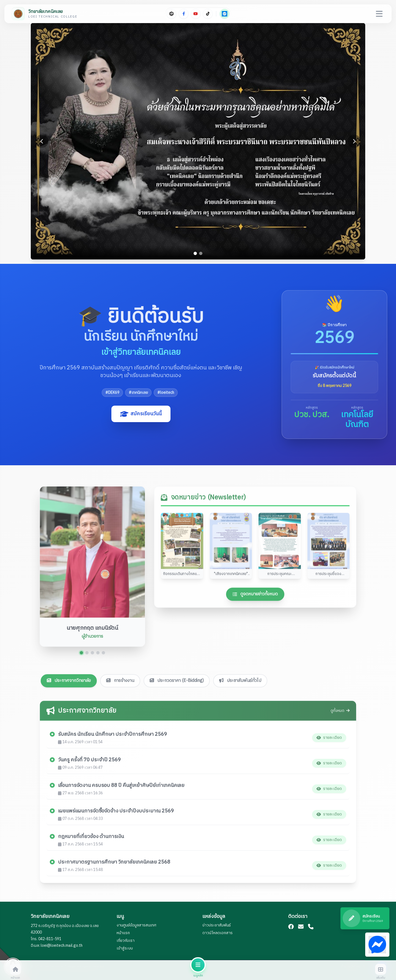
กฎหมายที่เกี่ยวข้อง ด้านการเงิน (91, 839)
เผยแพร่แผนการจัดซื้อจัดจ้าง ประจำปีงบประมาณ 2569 (116, 813)
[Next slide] (354, 141)
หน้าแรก (123, 933)
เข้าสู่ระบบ (125, 948)
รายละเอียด (329, 740)
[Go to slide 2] (201, 253)
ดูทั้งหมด (340, 713)
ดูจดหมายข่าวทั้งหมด (255, 596)
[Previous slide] (42, 141)
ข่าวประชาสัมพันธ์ (217, 925)
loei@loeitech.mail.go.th (62, 946)
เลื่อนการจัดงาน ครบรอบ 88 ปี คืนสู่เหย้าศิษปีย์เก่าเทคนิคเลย (121, 788)
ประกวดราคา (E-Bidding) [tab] (177, 659)
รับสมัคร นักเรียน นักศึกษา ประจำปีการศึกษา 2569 (112, 737)
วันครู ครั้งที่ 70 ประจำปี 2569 (89, 762)
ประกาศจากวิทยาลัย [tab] (69, 659)
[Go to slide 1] (195, 253)
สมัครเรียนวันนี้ (141, 414)
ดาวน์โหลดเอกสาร (218, 933)
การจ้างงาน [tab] (120, 659)
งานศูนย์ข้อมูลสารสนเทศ (136, 925)
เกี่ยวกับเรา (126, 941)
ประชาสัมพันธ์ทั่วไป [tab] (240, 659)
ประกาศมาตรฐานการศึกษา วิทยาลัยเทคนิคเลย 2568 (114, 865)
